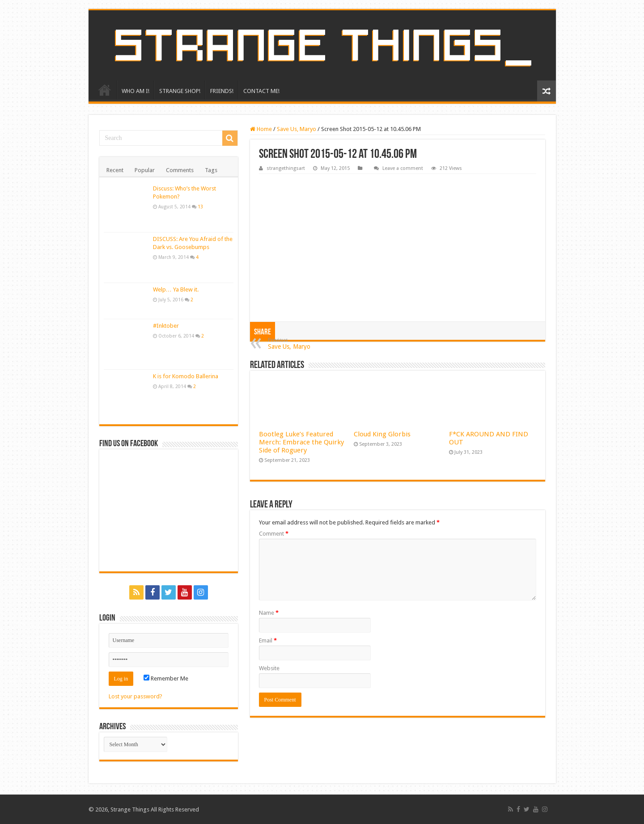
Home (261, 129)
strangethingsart (286, 168)
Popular (145, 170)
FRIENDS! (222, 91)
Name (269, 613)
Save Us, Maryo (297, 129)
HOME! (105, 90)
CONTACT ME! (261, 91)
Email (268, 640)
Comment (274, 534)
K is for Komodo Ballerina (186, 376)
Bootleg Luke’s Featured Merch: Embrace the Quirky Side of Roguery (301, 442)
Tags (211, 170)
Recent (115, 170)
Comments (180, 170)
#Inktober (166, 326)
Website (269, 668)
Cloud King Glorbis (382, 434)
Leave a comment (403, 168)
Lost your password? (136, 696)
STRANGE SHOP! (180, 91)
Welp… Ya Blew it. (176, 289)
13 (200, 207)
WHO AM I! (136, 91)
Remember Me (166, 678)
